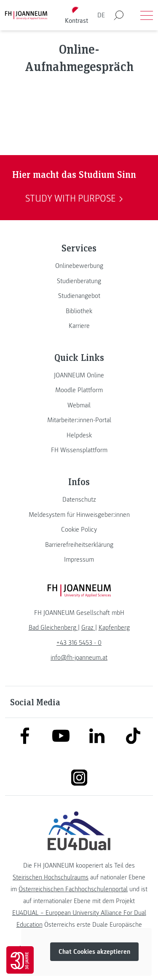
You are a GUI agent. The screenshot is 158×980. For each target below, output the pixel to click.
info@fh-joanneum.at (79, 658)
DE (101, 15)
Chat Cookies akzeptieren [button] (94, 952)
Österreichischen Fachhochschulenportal (73, 889)
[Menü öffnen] (147, 15)
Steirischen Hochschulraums (51, 877)
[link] (79, 266)
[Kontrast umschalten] (76, 15)
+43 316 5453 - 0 (79, 643)
